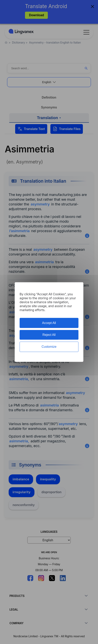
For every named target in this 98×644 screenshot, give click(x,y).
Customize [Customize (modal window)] (49, 347)
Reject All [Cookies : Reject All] (49, 335)
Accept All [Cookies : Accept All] (49, 323)
